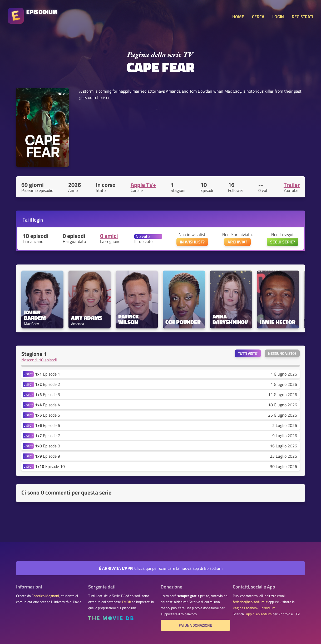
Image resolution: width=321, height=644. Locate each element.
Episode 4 (48, 405)
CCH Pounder (183, 322)
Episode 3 (48, 395)
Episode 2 (48, 384)
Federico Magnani (45, 596)
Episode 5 (48, 415)
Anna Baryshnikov (230, 319)
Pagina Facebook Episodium (254, 608)
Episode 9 (48, 456)
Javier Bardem (35, 315)
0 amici (109, 236)
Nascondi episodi (39, 360)
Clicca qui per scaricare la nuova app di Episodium (161, 568)
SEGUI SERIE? (283, 242)
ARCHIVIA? (237, 242)
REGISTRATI (302, 17)
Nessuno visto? (282, 353)
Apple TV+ (143, 185)
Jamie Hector (278, 322)
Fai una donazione (195, 625)
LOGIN (278, 17)
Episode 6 (48, 425)
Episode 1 (48, 374)
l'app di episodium (258, 614)
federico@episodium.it (250, 602)
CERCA (258, 17)
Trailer (292, 185)
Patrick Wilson (129, 319)
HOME (238, 17)
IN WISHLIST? (192, 242)
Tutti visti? (248, 353)
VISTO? (28, 374)
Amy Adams (87, 318)
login (38, 220)
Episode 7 (48, 436)
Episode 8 (48, 446)
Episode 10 (50, 466)
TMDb (126, 602)
